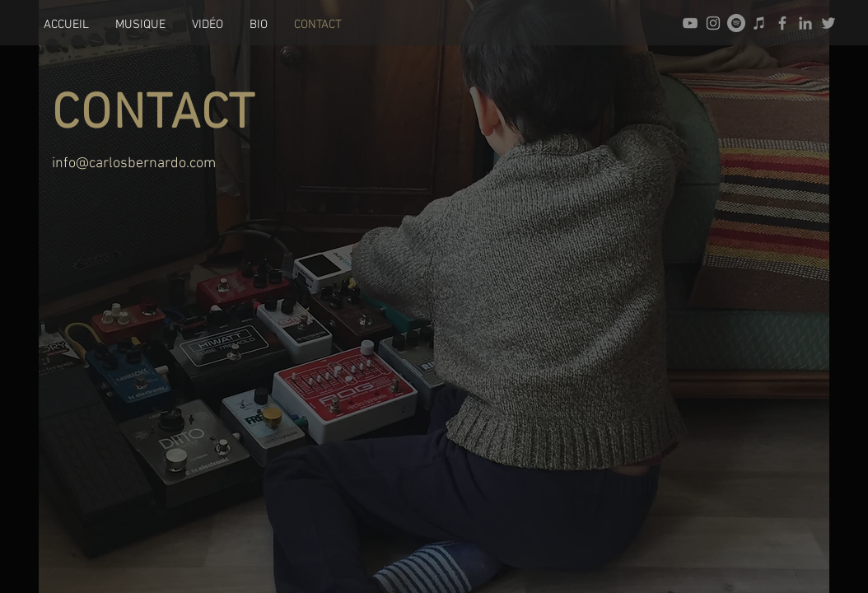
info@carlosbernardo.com (134, 163)
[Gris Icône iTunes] (759, 23)
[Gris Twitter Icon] (828, 23)
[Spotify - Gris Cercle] (736, 23)
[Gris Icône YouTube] (690, 23)
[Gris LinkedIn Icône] (805, 23)
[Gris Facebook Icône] (782, 23)
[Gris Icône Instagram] (713, 23)
